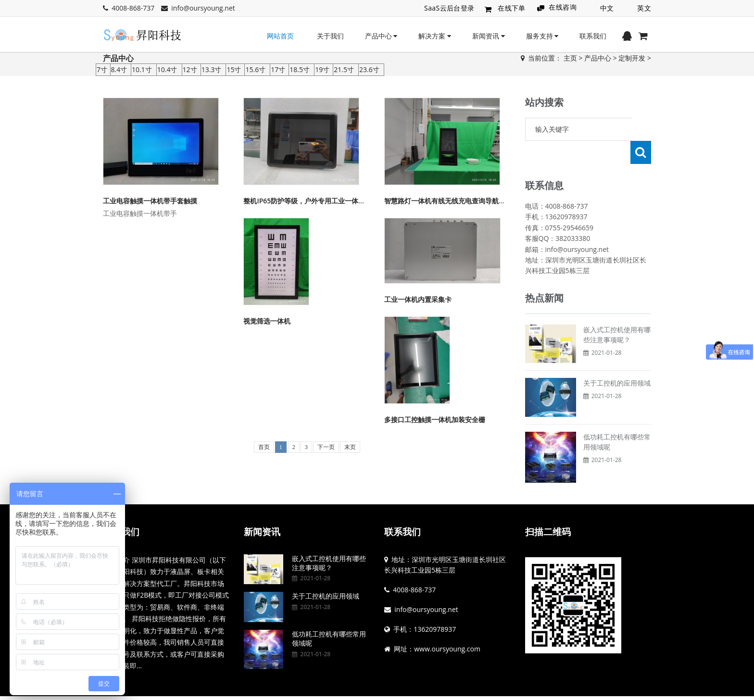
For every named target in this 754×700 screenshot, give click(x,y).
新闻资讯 (489, 36)
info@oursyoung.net (203, 8)
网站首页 (280, 36)
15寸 (234, 69)
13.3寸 (212, 69)
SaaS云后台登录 (449, 8)
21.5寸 (344, 69)
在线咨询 (563, 7)
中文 (607, 8)
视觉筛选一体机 (267, 321)
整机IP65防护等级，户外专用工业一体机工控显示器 (321, 201)
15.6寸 (255, 69)
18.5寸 (300, 69)
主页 (570, 58)
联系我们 (593, 36)
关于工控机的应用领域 (617, 360)
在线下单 (512, 8)
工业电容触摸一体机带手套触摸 (150, 201)
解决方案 (435, 36)
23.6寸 (369, 69)
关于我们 (330, 36)
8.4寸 (119, 69)
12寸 (190, 69)
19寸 (322, 69)
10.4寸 (167, 69)
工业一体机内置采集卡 (418, 299)
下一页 (326, 447)
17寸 (278, 69)
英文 (644, 8)
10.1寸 (142, 69)
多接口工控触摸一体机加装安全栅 (435, 419)
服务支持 (542, 36)
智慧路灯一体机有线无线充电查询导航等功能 (452, 201)
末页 (350, 447)
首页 (264, 447)
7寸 (102, 69)
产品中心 (381, 36)
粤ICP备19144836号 (406, 687)
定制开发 (632, 58)
